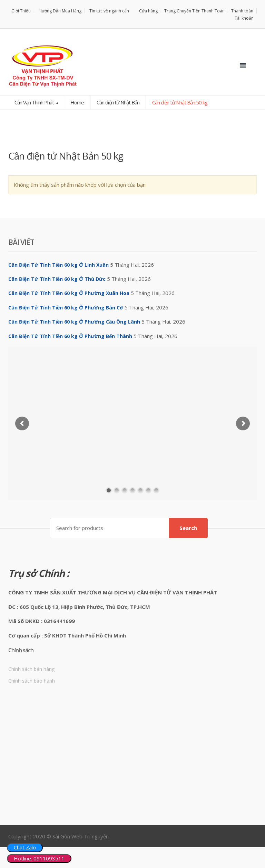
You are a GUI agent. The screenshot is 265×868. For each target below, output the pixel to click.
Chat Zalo (25, 847)
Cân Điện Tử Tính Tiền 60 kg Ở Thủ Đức (57, 279)
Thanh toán (242, 11)
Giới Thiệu (21, 11)
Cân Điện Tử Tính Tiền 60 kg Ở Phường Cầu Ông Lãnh (74, 322)
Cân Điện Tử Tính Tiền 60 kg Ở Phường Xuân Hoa (69, 293)
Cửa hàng (148, 11)
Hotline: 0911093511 (39, 858)
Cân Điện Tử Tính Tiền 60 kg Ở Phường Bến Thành (70, 336)
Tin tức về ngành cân (109, 11)
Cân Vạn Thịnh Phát (35, 102)
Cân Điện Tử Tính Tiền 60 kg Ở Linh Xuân (58, 265)
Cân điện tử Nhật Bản (118, 102)
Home (77, 102)
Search (188, 528)
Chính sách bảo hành (32, 681)
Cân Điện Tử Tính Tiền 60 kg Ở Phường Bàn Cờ (66, 308)
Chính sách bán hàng (31, 669)
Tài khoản (244, 18)
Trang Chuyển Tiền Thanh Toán (194, 11)
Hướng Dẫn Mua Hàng (60, 11)
